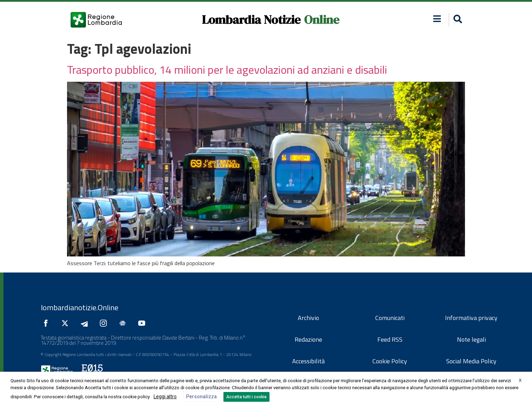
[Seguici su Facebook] (47, 323)
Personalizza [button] (201, 397)
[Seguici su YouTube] (143, 323)
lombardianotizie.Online (80, 307)
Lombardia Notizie (251, 20)
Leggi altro (165, 397)
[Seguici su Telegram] (86, 323)
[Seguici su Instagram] (105, 323)
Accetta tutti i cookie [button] (246, 397)
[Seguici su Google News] (124, 323)
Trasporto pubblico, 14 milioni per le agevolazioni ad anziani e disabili (227, 70)
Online (322, 20)
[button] (437, 19)
